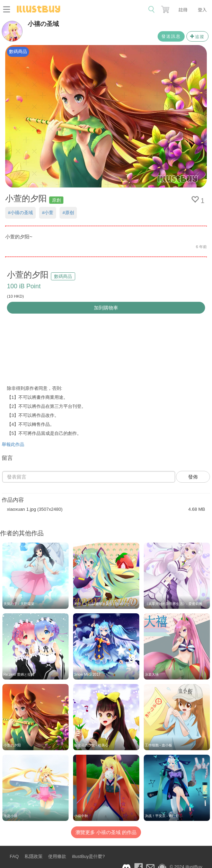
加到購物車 (106, 308)
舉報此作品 (13, 444)
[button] (166, 8)
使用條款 (57, 856)
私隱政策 (34, 856)
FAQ (14, 856)
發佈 (193, 477)
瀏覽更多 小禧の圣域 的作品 (106, 832)
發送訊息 (171, 36)
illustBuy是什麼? (89, 856)
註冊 (183, 10)
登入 (202, 10)
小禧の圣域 (43, 24)
